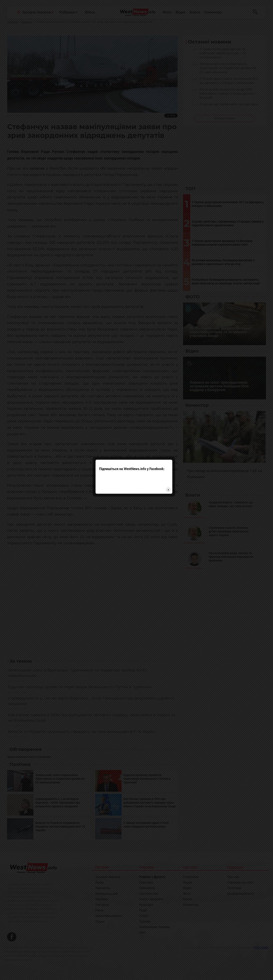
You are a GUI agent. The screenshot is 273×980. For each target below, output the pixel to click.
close (171, 503)
